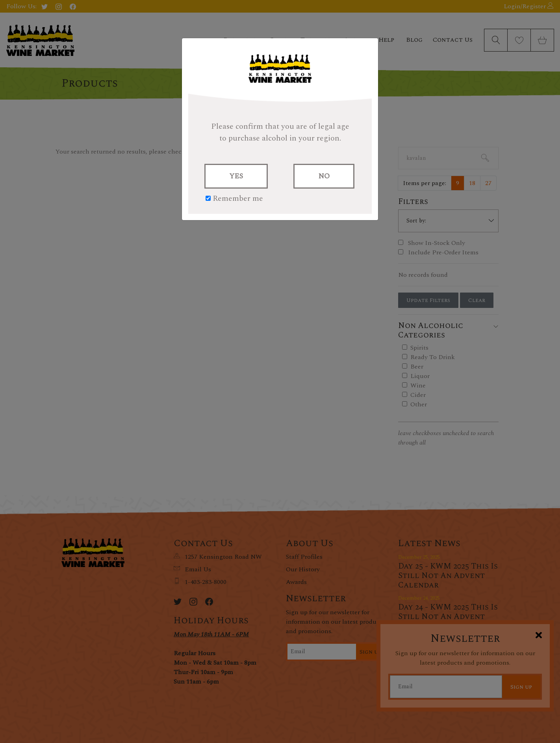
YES (236, 176)
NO (324, 176)
